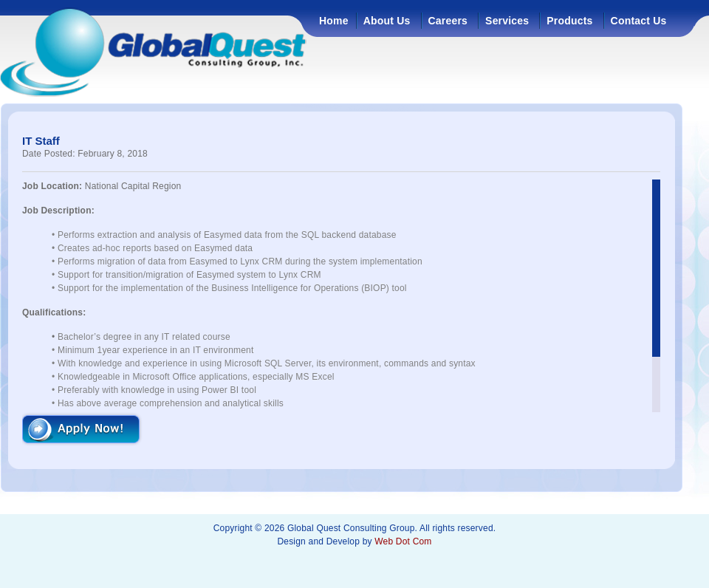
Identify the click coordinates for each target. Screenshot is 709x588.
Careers (448, 21)
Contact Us (639, 21)
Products (569, 21)
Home (334, 21)
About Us (387, 21)
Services (507, 21)
